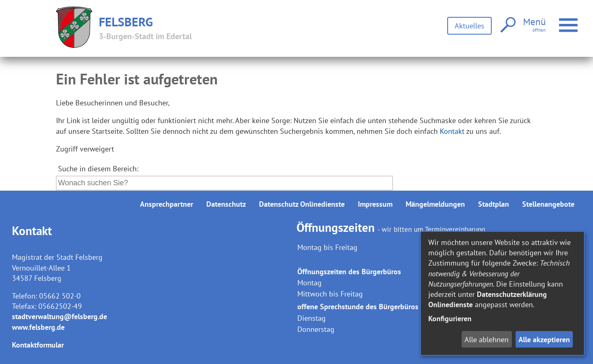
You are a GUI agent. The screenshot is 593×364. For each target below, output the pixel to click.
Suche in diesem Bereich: (98, 169)
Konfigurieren (450, 318)
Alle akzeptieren (544, 339)
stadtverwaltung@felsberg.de (60, 316)
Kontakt (452, 131)
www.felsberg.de (38, 327)
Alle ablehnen (487, 339)
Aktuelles (469, 26)
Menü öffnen (569, 21)
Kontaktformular (38, 345)
